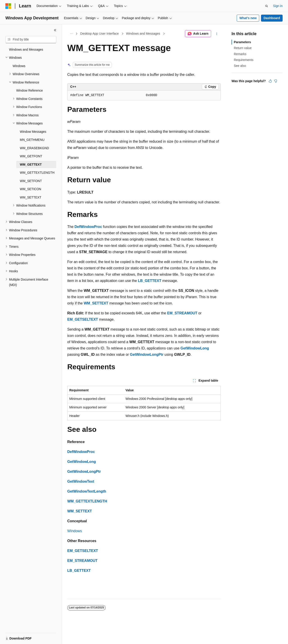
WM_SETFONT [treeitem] (31, 181)
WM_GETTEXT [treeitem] (31, 164)
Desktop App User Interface (100, 34)
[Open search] (267, 6)
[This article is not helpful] (276, 81)
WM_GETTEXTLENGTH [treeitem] (37, 173)
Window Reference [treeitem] (29, 90)
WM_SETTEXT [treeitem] (31, 197)
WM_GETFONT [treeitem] (31, 156)
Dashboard (272, 18)
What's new (248, 18)
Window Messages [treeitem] (33, 132)
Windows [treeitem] (19, 66)
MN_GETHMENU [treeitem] (32, 140)
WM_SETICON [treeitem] (30, 189)
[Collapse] (55, 30)
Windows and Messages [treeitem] (26, 50)
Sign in (278, 6)
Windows (75, 531)
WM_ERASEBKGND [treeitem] (34, 148)
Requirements (244, 60)
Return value (243, 48)
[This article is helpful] (270, 81)
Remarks (240, 54)
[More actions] (217, 34)
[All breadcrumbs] (71, 34)
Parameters (242, 42)
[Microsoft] (8, 6)
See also (240, 66)
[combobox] (31, 40)
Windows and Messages (143, 34)
